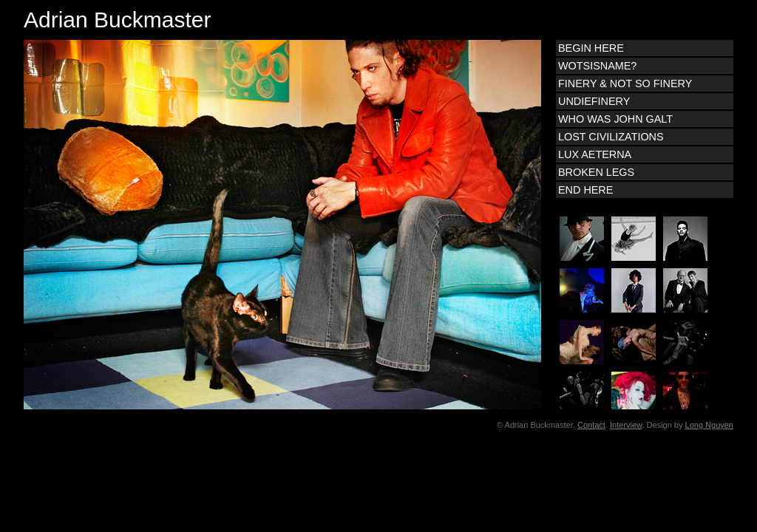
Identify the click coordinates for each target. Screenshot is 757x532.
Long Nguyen (709, 425)
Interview (626, 425)
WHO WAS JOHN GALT (615, 119)
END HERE (585, 190)
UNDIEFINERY (594, 101)
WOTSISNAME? (597, 66)
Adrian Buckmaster (117, 20)
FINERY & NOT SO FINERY (625, 83)
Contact (591, 425)
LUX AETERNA (595, 154)
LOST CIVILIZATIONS (611, 137)
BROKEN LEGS (596, 172)
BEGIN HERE (591, 48)
